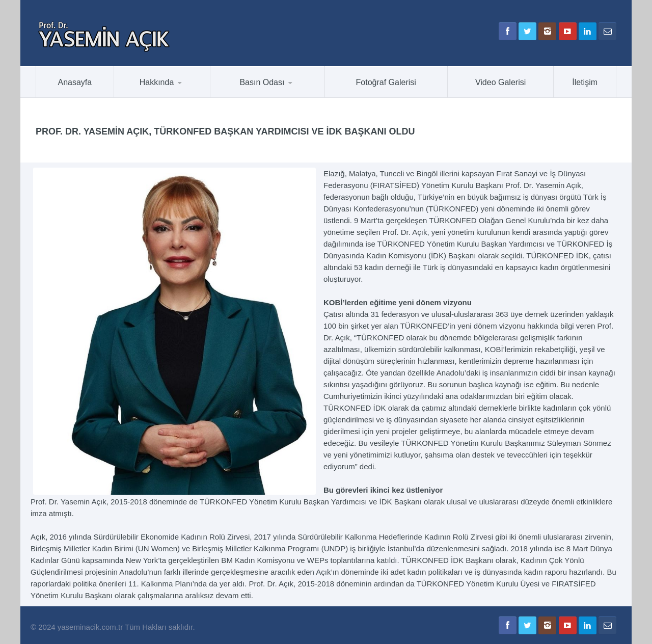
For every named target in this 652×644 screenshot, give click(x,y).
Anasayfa (75, 82)
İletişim (585, 82)
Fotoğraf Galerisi (386, 82)
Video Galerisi (500, 82)
